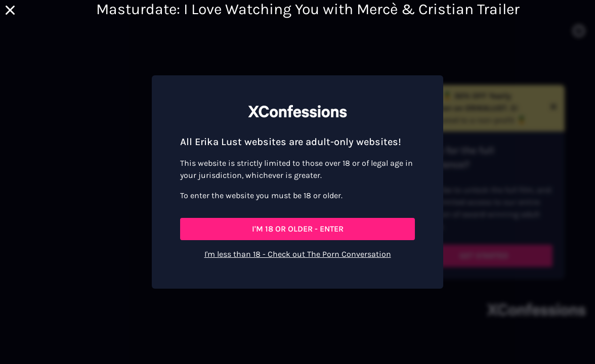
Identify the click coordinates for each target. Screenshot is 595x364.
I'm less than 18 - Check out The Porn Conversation (298, 254)
